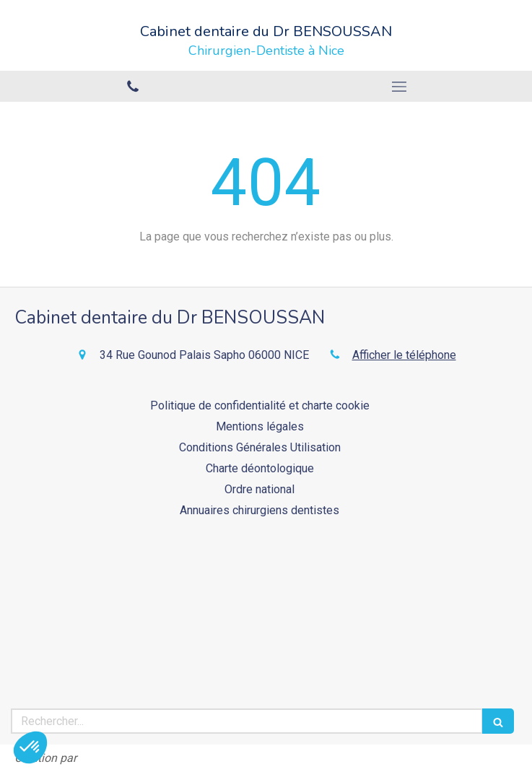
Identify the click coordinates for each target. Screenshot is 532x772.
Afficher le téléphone (404, 355)
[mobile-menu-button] (400, 87)
